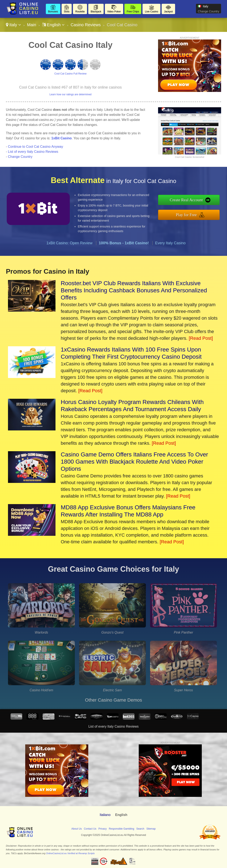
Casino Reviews (86, 25)
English (53, 25)
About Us (77, 829)
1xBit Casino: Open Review (69, 243)
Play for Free (186, 215)
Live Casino (151, 12)
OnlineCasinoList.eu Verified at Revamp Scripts (70, 853)
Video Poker (114, 12)
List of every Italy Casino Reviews (33, 152)
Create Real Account (186, 200)
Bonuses (53, 12)
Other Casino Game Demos (113, 700)
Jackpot (168, 12)
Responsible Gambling (122, 829)
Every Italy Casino (170, 243)
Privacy (102, 829)
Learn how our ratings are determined (70, 94)
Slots (67, 12)
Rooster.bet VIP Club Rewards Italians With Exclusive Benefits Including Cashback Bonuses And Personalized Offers (134, 290)
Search (140, 829)
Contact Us (90, 829)
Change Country (209, 11)
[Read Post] (201, 338)
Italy (13, 25)
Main (31, 25)
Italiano (105, 815)
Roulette (80, 12)
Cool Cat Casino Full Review (71, 74)
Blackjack (96, 12)
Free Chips (133, 12)
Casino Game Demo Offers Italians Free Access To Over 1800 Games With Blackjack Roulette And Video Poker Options (134, 462)
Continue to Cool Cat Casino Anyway (36, 147)
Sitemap (151, 829)
